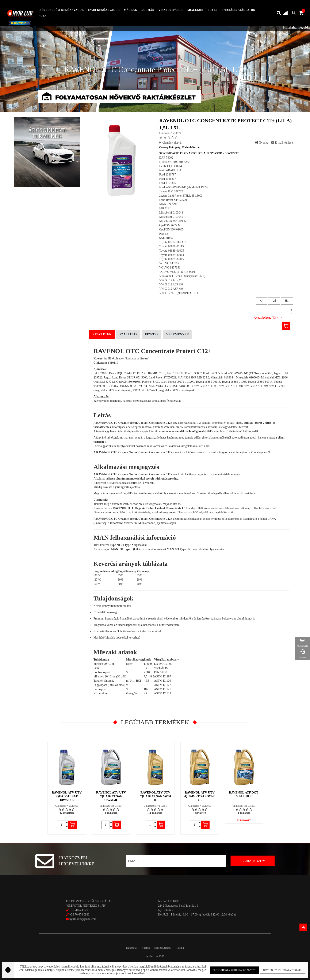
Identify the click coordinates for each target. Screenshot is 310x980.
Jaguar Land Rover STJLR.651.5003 (181, 196)
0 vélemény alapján (171, 143)
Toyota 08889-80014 (172, 255)
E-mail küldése (282, 143)
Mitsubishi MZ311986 (173, 221)
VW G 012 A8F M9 (171, 289)
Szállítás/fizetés (164, 948)
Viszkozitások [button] (171, 10)
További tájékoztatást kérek (280, 969)
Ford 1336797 (168, 175)
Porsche (164, 234)
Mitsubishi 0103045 (171, 217)
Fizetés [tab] (152, 334)
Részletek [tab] (102, 334)
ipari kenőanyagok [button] (104, 10)
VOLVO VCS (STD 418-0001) (178, 272)
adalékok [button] (195, 10)
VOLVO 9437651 (170, 268)
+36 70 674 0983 (79, 915)
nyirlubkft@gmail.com (81, 919)
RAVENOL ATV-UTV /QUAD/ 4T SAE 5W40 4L (200, 796)
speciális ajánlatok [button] (239, 10)
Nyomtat (262, 143)
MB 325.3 (165, 208)
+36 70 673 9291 (79, 910)
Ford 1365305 (168, 183)
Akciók (144, 948)
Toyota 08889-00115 (172, 246)
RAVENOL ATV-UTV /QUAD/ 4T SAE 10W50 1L (67, 796)
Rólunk (184, 948)
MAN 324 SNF (168, 204)
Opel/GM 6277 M (170, 225)
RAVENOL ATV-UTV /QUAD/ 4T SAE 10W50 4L (111, 796)
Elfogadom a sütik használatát (233, 969)
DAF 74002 (166, 158)
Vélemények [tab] (177, 334)
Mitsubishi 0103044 (171, 213)
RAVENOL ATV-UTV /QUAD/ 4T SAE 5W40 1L (156, 796)
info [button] (43, 16)
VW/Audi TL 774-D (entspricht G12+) (182, 276)
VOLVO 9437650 (170, 263)
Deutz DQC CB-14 (171, 166)
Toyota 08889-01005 (172, 251)
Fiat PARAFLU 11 (170, 170)
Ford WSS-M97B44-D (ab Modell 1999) (183, 187)
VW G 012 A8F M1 (171, 280)
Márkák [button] (131, 10)
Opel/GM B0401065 (172, 230)
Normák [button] (148, 10)
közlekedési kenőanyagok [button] (62, 10)
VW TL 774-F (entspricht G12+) (179, 293)
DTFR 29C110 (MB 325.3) (175, 162)
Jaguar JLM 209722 (171, 191)
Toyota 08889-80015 (172, 259)
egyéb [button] (213, 10)
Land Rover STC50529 (173, 200)
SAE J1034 (166, 238)
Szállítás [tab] (128, 334)
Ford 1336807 (168, 179)
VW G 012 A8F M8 (171, 284)
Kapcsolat (127, 948)
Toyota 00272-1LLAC (173, 242)
